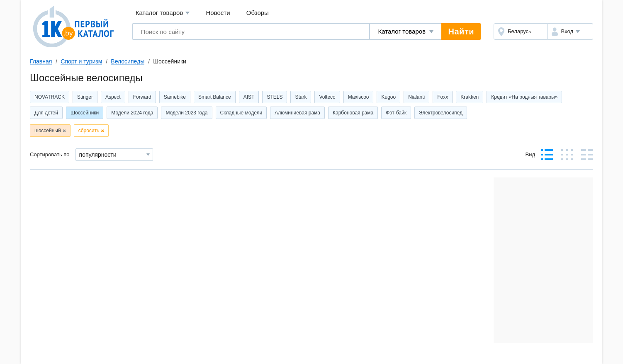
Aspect (113, 97)
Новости (218, 13)
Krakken (470, 97)
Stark (301, 97)
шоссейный (48, 131)
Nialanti (416, 97)
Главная (41, 61)
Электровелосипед (441, 113)
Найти (461, 32)
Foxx (443, 97)
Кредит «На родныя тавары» (524, 97)
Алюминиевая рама (297, 113)
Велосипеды (128, 61)
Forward (142, 97)
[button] (570, 32)
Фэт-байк (396, 113)
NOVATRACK (50, 97)
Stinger (85, 97)
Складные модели (241, 113)
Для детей (46, 113)
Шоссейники (85, 113)
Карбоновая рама (353, 113)
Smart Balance (215, 97)
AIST (249, 97)
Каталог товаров (163, 13)
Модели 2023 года (186, 113)
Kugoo (388, 97)
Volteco (327, 97)
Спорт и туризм (81, 61)
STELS (275, 97)
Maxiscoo (359, 97)
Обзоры (258, 13)
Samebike (175, 97)
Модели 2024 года (132, 113)
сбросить (89, 131)
